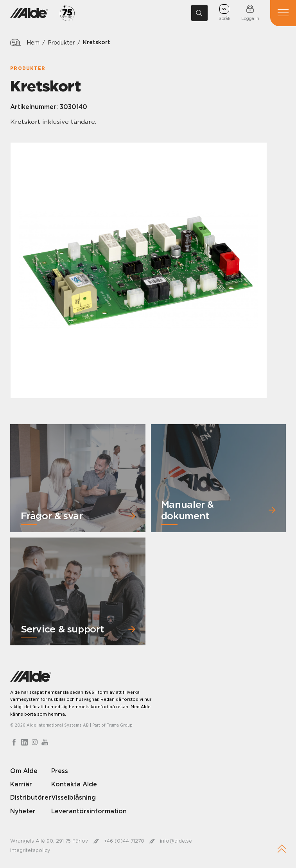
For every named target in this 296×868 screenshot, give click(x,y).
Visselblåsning (74, 797)
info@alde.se (176, 841)
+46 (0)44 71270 (124, 841)
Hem (33, 42)
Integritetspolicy (30, 850)
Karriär (21, 784)
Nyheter (23, 811)
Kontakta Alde (74, 784)
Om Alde (24, 771)
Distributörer (31, 797)
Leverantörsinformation (89, 811)
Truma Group (120, 725)
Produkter (61, 42)
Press (60, 771)
